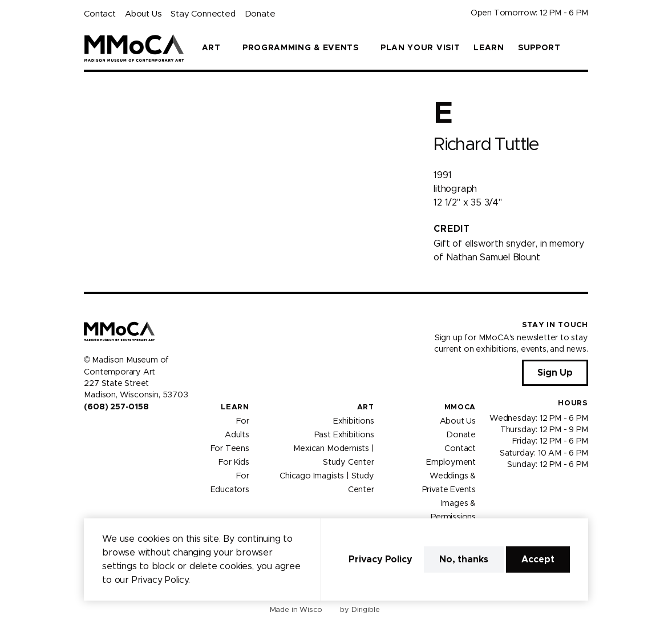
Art (366, 407)
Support (539, 48)
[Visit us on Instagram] (102, 431)
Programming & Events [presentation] (301, 48)
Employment (451, 462)
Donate (260, 14)
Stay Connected (203, 14)
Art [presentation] (211, 48)
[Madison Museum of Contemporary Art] (134, 48)
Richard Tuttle (486, 145)
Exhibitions (354, 421)
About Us (143, 14)
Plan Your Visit (420, 48)
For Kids (234, 462)
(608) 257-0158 (116, 407)
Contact (100, 14)
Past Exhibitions (344, 434)
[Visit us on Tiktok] (129, 431)
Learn (489, 48)
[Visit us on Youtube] (116, 431)
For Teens (230, 448)
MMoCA (460, 407)
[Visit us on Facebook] (88, 431)
